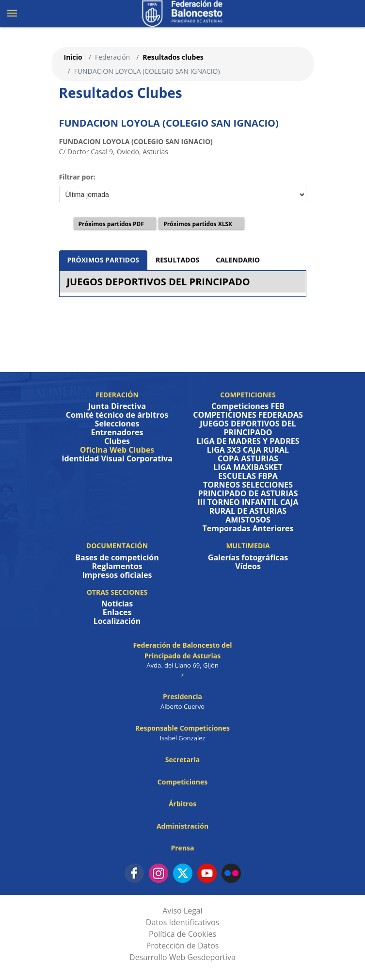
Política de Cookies (182, 934)
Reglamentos (117, 566)
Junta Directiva (117, 406)
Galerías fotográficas (248, 557)
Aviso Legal (182, 911)
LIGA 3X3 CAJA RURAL (248, 450)
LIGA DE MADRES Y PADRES (248, 441)
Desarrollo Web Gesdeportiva (182, 957)
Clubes (117, 441)
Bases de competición (117, 557)
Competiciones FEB (248, 406)
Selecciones (117, 424)
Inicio (73, 57)
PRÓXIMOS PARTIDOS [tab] (103, 260)
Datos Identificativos (182, 922)
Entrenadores (117, 432)
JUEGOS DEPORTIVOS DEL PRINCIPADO (159, 282)
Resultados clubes (173, 57)
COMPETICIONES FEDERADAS (248, 415)
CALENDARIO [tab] (238, 260)
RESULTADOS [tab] (177, 260)
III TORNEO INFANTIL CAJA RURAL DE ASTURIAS (248, 506)
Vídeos (248, 566)
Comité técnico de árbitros (117, 415)
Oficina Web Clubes (117, 450)
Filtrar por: (77, 177)
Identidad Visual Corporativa (117, 458)
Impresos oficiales (117, 575)
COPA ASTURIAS (248, 458)
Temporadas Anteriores (248, 528)
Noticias (117, 604)
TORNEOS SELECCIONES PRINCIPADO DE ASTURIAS (248, 489)
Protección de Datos (183, 946)
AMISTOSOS (248, 520)
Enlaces (117, 612)
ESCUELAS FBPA (248, 476)
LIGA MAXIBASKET (248, 467)
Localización (117, 621)
